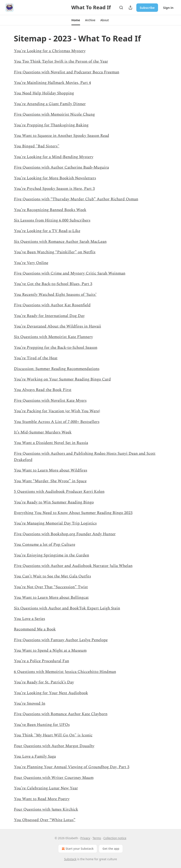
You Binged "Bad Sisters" (37, 146)
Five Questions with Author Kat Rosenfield (52, 305)
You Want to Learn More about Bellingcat (51, 598)
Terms (97, 838)
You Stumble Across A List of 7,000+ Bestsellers (57, 422)
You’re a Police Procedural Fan (42, 661)
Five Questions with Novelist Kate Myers (50, 401)
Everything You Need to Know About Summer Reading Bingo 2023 (73, 513)
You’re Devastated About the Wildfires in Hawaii (58, 326)
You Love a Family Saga (35, 756)
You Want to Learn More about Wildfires (51, 470)
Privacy (85, 838)
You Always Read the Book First (43, 390)
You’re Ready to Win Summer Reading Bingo (54, 502)
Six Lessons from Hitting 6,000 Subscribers (52, 220)
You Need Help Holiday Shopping (44, 93)
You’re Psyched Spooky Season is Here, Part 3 (54, 189)
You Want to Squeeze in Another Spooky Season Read (62, 136)
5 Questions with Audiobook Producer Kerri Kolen (59, 492)
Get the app (111, 849)
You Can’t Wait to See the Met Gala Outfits (52, 576)
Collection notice (115, 838)
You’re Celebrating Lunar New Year (46, 788)
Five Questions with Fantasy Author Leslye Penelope (61, 640)
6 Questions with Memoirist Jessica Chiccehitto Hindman (65, 672)
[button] (76, 20)
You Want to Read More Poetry (42, 799)
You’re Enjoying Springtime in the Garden (52, 555)
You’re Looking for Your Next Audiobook (51, 693)
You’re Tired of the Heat (36, 358)
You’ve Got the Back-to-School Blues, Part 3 (53, 284)
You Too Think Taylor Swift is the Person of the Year (61, 61)
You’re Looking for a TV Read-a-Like (47, 231)
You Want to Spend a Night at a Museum (50, 651)
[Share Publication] (130, 8)
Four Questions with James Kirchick (46, 809)
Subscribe (147, 8)
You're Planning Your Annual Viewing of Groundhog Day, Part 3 (72, 767)
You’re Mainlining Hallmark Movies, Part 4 (52, 83)
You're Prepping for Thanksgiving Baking (51, 125)
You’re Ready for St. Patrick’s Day (44, 682)
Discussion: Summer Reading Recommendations (57, 369)
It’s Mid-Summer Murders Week (43, 432)
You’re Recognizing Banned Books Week (50, 210)
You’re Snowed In (30, 704)
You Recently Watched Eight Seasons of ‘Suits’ (55, 295)
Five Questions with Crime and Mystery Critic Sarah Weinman (70, 273)
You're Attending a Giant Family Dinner (50, 104)
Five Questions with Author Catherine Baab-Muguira (61, 167)
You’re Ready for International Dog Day (49, 316)
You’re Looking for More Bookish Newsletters (55, 178)
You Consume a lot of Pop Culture (45, 545)
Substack (70, 859)
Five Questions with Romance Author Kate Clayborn (61, 714)
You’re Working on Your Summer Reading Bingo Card (62, 379)
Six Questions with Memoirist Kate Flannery (53, 337)
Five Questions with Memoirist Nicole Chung (54, 114)
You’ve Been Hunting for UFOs (42, 725)
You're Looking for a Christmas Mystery (50, 51)
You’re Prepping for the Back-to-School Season (56, 348)
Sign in (168, 8)
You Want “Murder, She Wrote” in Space (50, 481)
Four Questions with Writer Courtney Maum (54, 778)
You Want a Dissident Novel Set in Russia (51, 443)
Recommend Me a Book (35, 629)
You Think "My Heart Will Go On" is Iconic (53, 735)
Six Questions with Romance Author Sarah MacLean (60, 242)
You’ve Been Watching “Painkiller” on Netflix (55, 252)
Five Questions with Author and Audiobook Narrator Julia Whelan (73, 566)
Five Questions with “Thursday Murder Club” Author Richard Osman (76, 199)
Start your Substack (77, 849)
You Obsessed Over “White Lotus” (45, 820)
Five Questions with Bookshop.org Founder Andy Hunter (65, 534)
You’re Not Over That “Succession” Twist (51, 587)
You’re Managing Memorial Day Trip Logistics (55, 523)
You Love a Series (29, 619)
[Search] (121, 8)
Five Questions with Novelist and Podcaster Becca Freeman (67, 72)
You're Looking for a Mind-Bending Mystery (54, 157)
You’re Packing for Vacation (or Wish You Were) (57, 411)
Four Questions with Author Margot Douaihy (54, 746)
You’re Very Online (31, 263)
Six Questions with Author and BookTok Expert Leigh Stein (67, 608)
